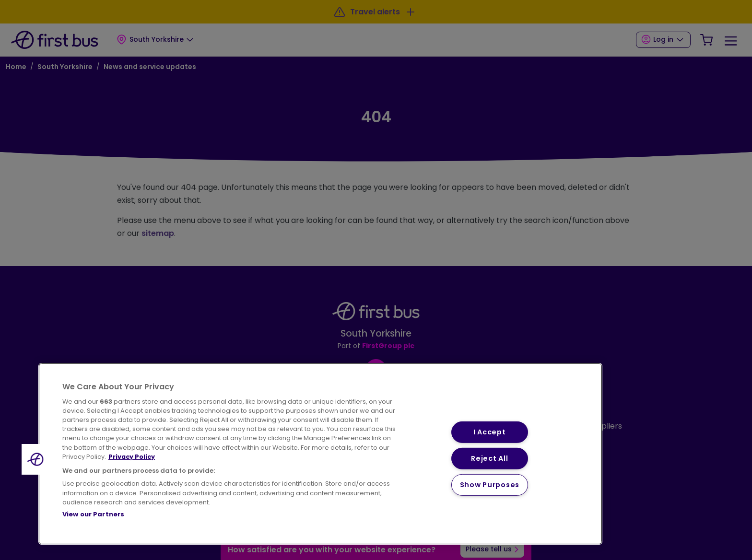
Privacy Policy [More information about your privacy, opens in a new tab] (132, 457)
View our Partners (93, 514)
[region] (320, 454)
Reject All (489, 458)
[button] (37, 459)
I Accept (490, 432)
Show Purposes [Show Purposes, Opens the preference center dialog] (490, 485)
